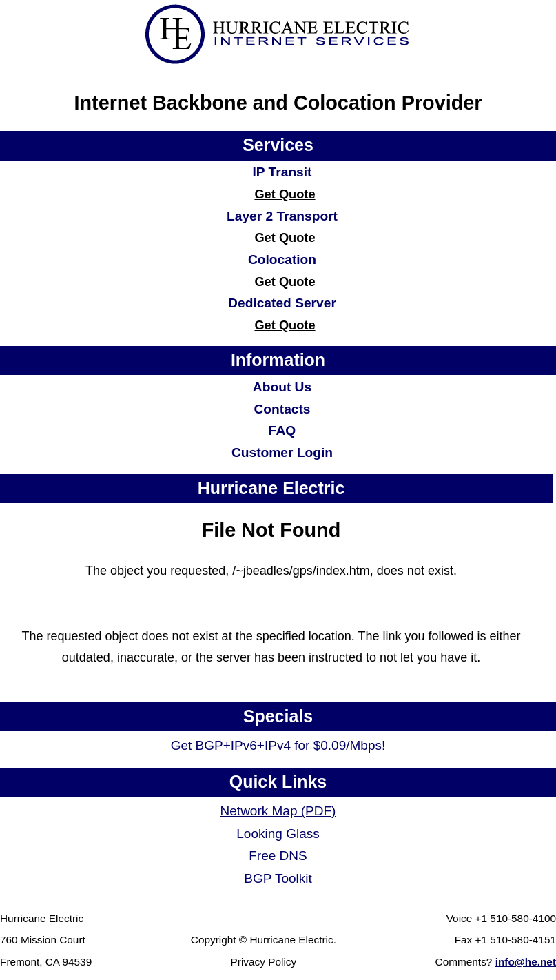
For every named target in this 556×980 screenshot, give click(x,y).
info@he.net (526, 962)
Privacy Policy (264, 962)
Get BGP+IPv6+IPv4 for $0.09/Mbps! (278, 745)
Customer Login (282, 452)
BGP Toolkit (278, 878)
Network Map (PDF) (278, 811)
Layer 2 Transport (282, 216)
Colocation (282, 259)
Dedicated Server (282, 303)
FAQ (282, 430)
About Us (282, 387)
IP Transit (282, 172)
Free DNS (278, 856)
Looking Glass (278, 834)
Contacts (282, 409)
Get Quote (285, 194)
